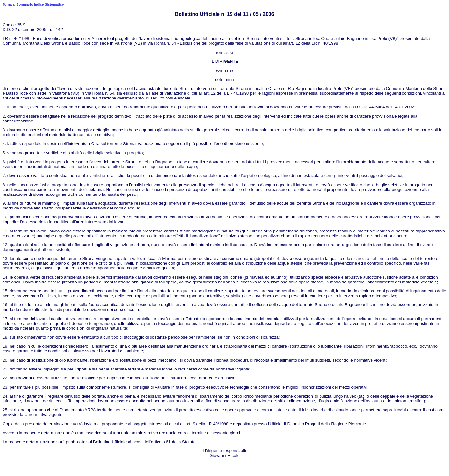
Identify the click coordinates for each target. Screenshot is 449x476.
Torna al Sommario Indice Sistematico (33, 4)
